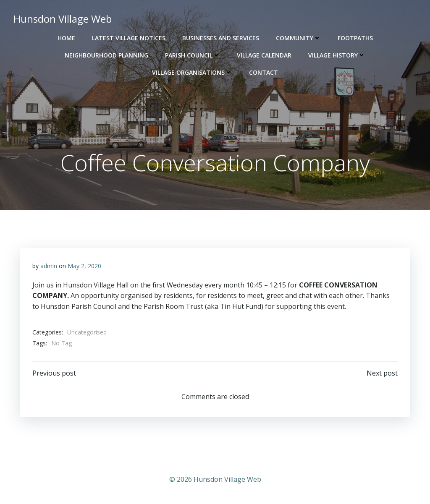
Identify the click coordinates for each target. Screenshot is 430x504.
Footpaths (355, 38)
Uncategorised (87, 332)
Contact (264, 72)
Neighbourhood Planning (106, 55)
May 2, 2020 (84, 266)
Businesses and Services (221, 38)
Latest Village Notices (129, 38)
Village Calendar (264, 55)
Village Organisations (192, 72)
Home (66, 38)
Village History (337, 55)
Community (298, 38)
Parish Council (193, 55)
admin (49, 266)
